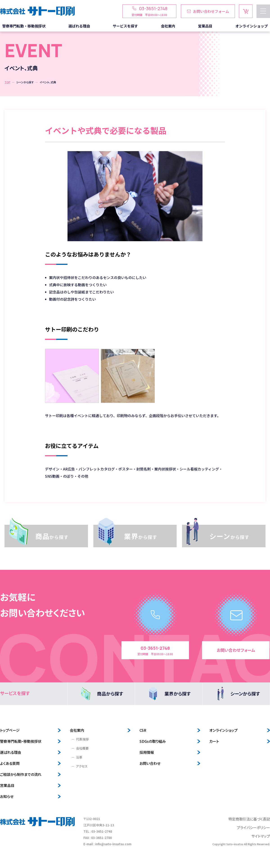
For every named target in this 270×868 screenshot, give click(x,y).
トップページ (10, 730)
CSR (143, 730)
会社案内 (77, 730)
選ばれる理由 (11, 752)
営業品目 (7, 785)
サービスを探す (15, 693)
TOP (7, 82)
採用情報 (147, 752)
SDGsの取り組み (153, 741)
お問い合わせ (150, 763)
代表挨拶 (82, 739)
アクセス (82, 766)
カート (214, 741)
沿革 (79, 757)
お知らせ (7, 796)
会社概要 (82, 748)
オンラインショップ (223, 730)
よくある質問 (10, 763)
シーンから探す (25, 82)
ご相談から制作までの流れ (21, 774)
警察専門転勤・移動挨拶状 (21, 741)
